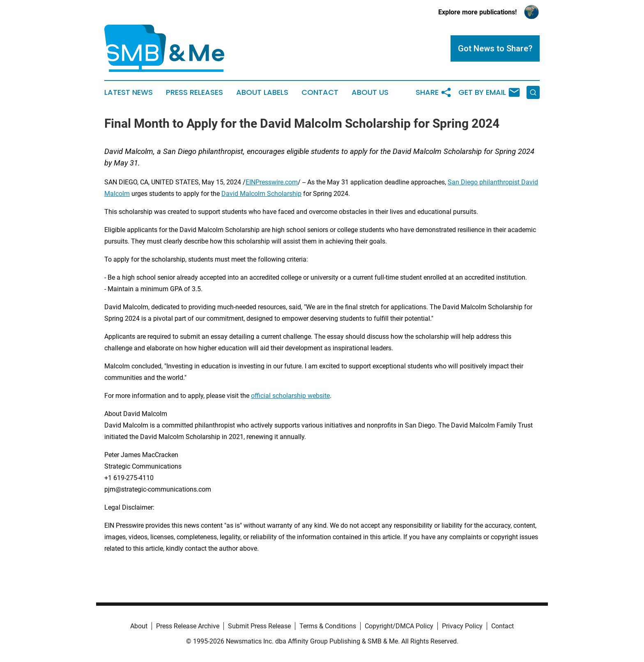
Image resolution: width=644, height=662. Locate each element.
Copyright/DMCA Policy (399, 626)
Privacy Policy (462, 626)
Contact (320, 92)
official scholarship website (290, 396)
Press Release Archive (188, 626)
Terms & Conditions (328, 626)
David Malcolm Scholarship (261, 194)
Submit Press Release (259, 626)
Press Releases (194, 92)
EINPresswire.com (272, 182)
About (139, 626)
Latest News (129, 92)
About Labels (262, 92)
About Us (370, 92)
